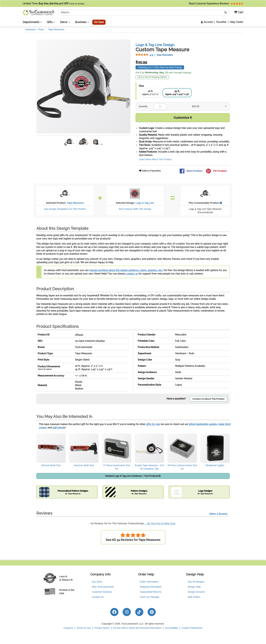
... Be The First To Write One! (160, 523)
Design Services (196, 592)
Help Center (237, 22)
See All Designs (196, 582)
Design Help (194, 587)
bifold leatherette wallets (203, 424)
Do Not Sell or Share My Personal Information (137, 628)
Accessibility (172, 628)
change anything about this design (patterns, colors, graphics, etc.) (126, 270)
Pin (216, 171)
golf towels (59, 428)
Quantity (143, 106)
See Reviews (154, 55)
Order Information (149, 582)
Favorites (221, 22)
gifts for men (153, 424)
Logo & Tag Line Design (155, 45)
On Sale (99, 22)
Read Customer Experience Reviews (216, 4)
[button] (237, 12)
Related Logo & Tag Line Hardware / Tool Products (133, 476)
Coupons (68, 628)
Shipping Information (151, 587)
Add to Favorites (150, 171)
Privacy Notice (102, 628)
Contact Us (98, 597)
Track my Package (150, 597)
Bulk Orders (194, 597)
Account (207, 22)
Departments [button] (32, 22)
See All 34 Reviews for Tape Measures (133, 537)
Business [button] (82, 22)
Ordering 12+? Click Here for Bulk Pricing (160, 67)
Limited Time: (54, 4)
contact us (132, 274)
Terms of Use (84, 628)
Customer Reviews (102, 592)
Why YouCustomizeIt (103, 587)
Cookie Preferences (192, 628)
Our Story (97, 582)
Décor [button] (65, 22)
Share (191, 171)
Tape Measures (75, 203)
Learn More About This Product (155, 159)
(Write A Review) (218, 514)
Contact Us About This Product (208, 399)
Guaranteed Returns (151, 592)
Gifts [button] (51, 22)
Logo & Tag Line (145, 203)
